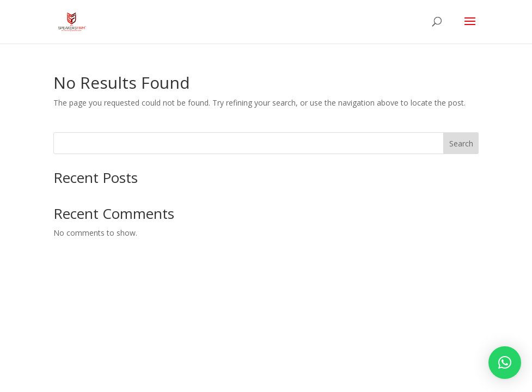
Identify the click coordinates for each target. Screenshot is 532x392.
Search (461, 143)
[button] (505, 363)
